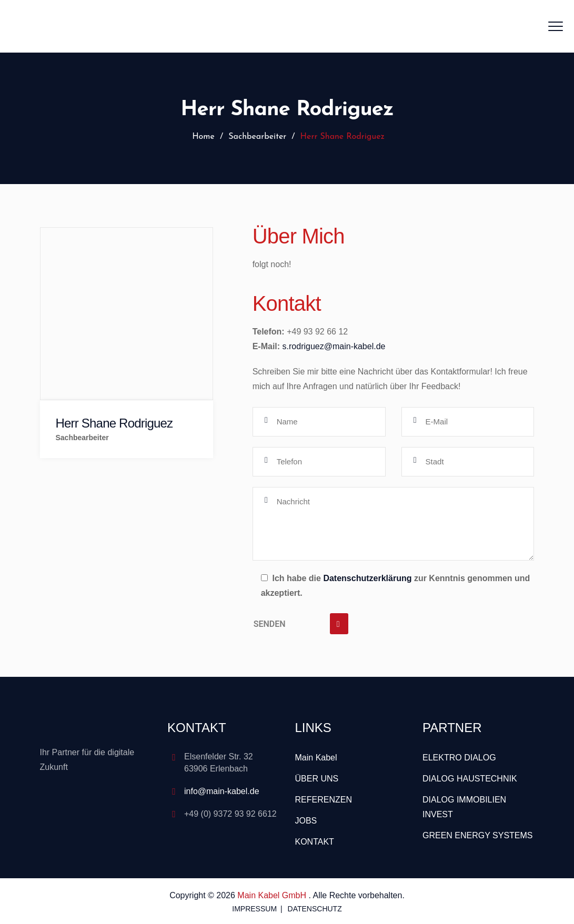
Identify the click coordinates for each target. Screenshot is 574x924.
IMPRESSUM (254, 909)
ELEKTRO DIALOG (459, 758)
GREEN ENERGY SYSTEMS (478, 835)
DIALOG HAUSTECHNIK (470, 779)
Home (202, 137)
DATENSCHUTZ (315, 909)
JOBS (306, 821)
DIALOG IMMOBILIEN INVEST (464, 807)
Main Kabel (316, 758)
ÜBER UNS (317, 779)
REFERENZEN (324, 800)
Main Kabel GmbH (273, 895)
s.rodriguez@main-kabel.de (334, 346)
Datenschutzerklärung (367, 578)
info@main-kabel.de (222, 791)
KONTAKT (315, 842)
